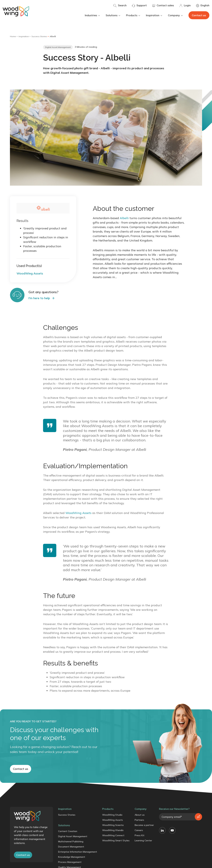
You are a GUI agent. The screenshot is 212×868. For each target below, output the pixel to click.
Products (133, 15)
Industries (93, 15)
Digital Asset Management (73, 836)
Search (120, 5)
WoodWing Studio (112, 815)
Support (139, 5)
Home (13, 36)
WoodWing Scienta (113, 825)
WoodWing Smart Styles (116, 840)
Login (185, 5)
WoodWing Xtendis (113, 830)
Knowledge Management (72, 857)
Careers (139, 830)
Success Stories (39, 36)
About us (140, 815)
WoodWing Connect (113, 835)
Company (176, 15)
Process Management (70, 862)
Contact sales (163, 5)
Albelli (124, 218)
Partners (139, 820)
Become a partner (144, 825)
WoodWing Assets (78, 513)
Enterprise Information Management (78, 852)
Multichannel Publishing (71, 841)
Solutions (113, 15)
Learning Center (143, 840)
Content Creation (68, 831)
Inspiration (154, 15)
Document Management (71, 847)
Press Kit (140, 835)
